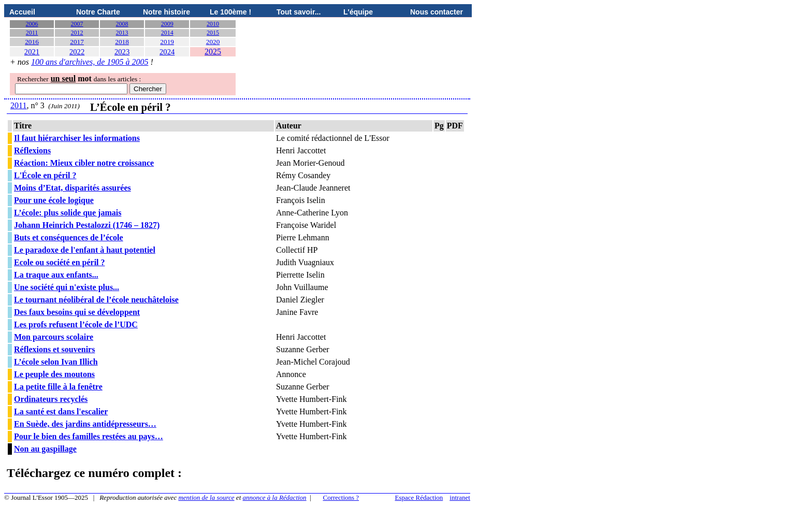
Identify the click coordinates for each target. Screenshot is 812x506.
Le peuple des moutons (54, 374)
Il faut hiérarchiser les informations (77, 138)
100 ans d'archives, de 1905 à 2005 (90, 62)
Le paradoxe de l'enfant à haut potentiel (85, 250)
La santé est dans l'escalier (61, 411)
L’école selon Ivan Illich (56, 362)
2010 (213, 24)
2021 (32, 52)
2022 (77, 52)
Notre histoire (166, 12)
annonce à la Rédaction (275, 497)
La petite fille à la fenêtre (58, 387)
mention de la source (206, 497)
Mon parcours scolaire (54, 337)
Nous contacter (437, 12)
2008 (122, 24)
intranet (460, 497)
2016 (32, 42)
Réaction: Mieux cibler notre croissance (84, 163)
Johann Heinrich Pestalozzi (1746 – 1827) (87, 225)
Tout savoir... (299, 12)
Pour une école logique (54, 200)
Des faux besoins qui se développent (77, 312)
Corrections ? (341, 497)
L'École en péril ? (45, 175)
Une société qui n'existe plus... (67, 287)
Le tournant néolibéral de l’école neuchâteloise (96, 300)
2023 (122, 52)
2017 (77, 42)
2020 (213, 42)
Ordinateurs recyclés (51, 399)
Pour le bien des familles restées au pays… (89, 436)
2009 (167, 24)
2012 (77, 33)
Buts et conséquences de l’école (69, 237)
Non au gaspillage (45, 449)
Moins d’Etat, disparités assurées (72, 188)
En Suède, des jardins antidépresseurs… (85, 424)
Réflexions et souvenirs (54, 349)
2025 (213, 52)
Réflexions (32, 150)
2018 (122, 42)
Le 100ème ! (230, 12)
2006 (32, 24)
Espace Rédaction (419, 497)
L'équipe (358, 12)
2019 (167, 42)
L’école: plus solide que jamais (68, 213)
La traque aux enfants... (56, 275)
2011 (32, 33)
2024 (167, 52)
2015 (213, 33)
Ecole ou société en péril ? (60, 262)
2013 (122, 33)
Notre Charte (98, 12)
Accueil (22, 12)
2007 (77, 24)
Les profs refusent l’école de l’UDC (76, 324)
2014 (167, 33)
